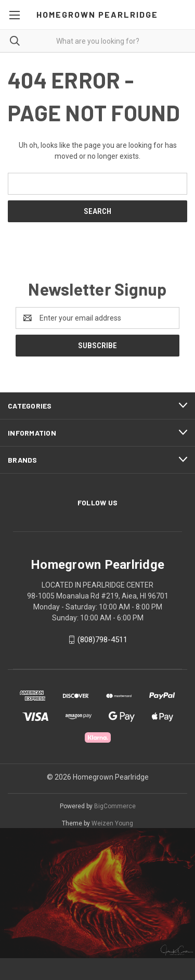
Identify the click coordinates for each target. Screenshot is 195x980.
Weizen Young (112, 823)
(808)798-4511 (102, 640)
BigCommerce (115, 806)
